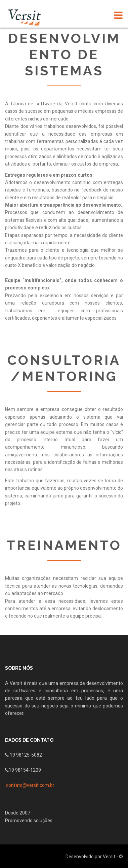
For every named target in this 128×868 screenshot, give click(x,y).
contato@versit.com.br (30, 785)
